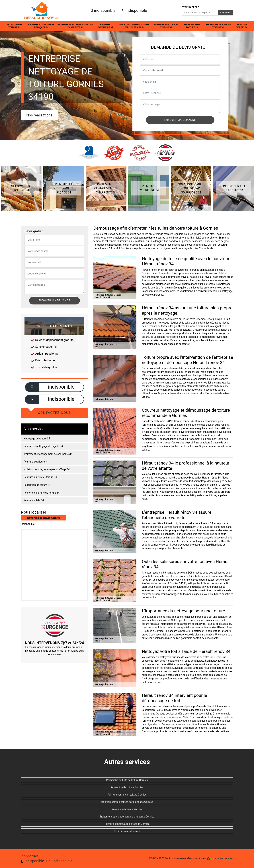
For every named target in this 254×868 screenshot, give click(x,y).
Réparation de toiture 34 (192, 26)
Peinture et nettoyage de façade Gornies (127, 824)
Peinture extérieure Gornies (127, 809)
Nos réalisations (39, 115)
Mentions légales (196, 859)
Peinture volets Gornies (127, 831)
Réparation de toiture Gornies (127, 787)
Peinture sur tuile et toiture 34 (166, 26)
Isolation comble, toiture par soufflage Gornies (127, 802)
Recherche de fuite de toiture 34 (218, 26)
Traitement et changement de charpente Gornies (127, 817)
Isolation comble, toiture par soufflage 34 (134, 26)
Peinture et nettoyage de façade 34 (41, 26)
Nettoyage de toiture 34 (14, 26)
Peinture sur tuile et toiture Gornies (127, 795)
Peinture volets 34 (242, 26)
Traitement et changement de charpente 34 (75, 26)
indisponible (103, 10)
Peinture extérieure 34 (105, 26)
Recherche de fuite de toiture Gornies (127, 780)
